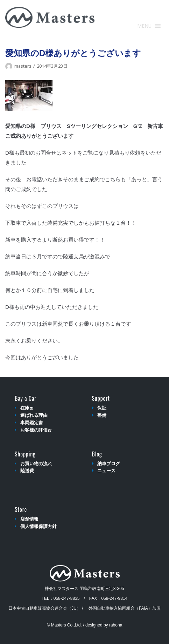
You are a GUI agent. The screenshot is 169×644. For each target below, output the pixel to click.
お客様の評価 (36, 430)
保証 (102, 408)
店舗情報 (29, 519)
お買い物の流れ (36, 464)
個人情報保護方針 (38, 526)
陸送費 (27, 471)
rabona (116, 625)
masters (23, 66)
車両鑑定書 (32, 423)
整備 (102, 415)
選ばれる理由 (34, 415)
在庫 (27, 408)
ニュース (106, 471)
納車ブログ (109, 464)
